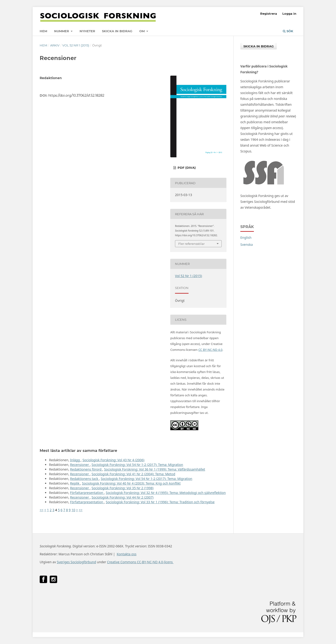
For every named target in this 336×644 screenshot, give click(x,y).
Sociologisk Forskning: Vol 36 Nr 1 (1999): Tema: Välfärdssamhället (155, 469)
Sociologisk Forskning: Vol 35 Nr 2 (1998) (122, 488)
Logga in (289, 14)
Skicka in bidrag (117, 31)
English (246, 238)
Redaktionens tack (84, 479)
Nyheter (87, 31)
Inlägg (75, 460)
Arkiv (55, 45)
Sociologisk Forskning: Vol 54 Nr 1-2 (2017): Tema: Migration (137, 465)
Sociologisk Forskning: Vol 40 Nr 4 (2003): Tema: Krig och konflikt (131, 483)
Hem (43, 31)
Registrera (269, 14)
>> (81, 510)
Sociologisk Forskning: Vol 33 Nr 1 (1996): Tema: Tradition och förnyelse (160, 502)
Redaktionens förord (86, 469)
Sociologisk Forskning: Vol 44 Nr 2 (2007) (122, 497)
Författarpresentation (87, 493)
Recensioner (80, 465)
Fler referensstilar (191, 244)
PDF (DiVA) (186, 168)
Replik (75, 483)
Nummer (62, 31)
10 (73, 510)
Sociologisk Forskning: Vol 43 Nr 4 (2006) (113, 460)
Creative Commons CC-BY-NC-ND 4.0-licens (140, 562)
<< (42, 510)
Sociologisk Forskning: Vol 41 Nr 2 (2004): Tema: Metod (133, 474)
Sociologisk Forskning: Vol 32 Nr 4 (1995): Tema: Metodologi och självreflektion (166, 493)
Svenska (247, 245)
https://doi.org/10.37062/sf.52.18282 (76, 95)
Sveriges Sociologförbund (76, 562)
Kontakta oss (127, 554)
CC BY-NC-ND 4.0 (210, 350)
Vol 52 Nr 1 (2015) (76, 45)
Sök (288, 31)
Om (142, 31)
